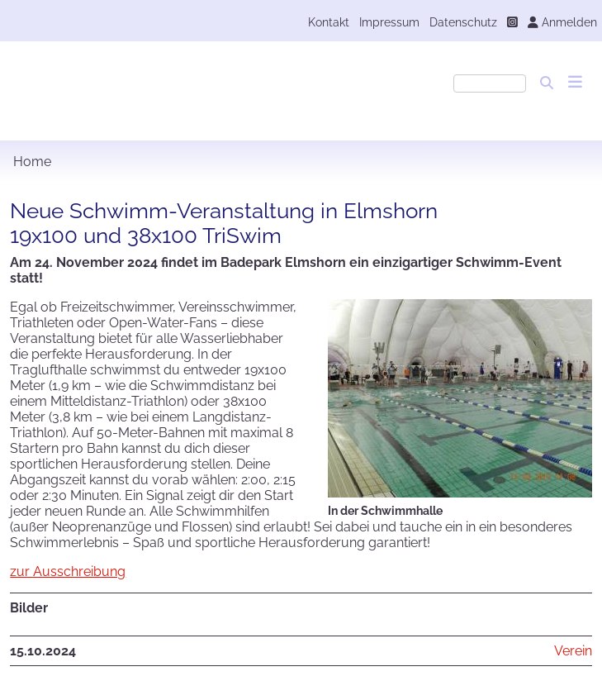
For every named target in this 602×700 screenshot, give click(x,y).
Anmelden (562, 22)
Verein (573, 651)
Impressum (389, 22)
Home (32, 162)
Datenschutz (463, 22)
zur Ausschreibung (68, 571)
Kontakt (329, 22)
